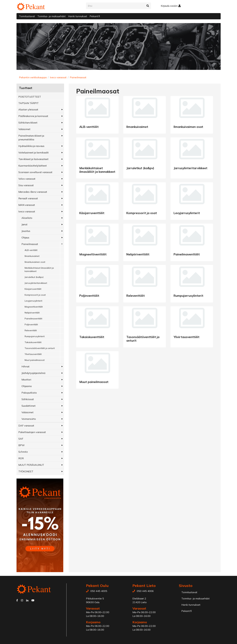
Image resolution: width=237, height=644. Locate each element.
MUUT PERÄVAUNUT (31, 465)
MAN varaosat (27, 205)
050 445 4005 (99, 591)
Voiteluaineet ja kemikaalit (34, 153)
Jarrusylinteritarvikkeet (36, 283)
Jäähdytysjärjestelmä (33, 373)
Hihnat (25, 366)
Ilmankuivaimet (32, 256)
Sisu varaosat (26, 185)
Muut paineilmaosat (35, 360)
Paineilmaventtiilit (33, 319)
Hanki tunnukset (78, 16)
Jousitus (26, 231)
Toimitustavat (27, 16)
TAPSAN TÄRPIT (29, 103)
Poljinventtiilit (31, 324)
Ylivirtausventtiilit (33, 354)
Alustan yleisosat (28, 109)
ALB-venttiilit (31, 250)
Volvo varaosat (27, 179)
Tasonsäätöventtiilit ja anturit (40, 348)
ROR (21, 458)
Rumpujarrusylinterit (35, 336)
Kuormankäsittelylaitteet (33, 166)
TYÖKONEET (26, 471)
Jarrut (24, 224)
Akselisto (27, 218)
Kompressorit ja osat (35, 295)
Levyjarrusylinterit (33, 301)
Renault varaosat (28, 198)
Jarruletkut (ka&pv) (34, 277)
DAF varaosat (26, 426)
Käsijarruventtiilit (33, 289)
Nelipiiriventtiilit (32, 313)
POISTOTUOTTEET (30, 97)
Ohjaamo (27, 386)
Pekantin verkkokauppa (33, 77)
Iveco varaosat (58, 77)
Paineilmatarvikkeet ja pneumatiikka (31, 138)
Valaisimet (24, 129)
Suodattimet (29, 406)
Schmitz (23, 452)
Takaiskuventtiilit (33, 342)
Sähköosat (28, 399)
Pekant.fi (95, 16)
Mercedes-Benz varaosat (33, 192)
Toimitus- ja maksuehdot (51, 16)
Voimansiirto (29, 419)
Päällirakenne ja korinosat (33, 116)
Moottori (26, 380)
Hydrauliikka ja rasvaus (31, 146)
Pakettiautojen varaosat (32, 432)
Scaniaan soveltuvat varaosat (35, 172)
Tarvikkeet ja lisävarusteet (33, 159)
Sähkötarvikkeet (28, 123)
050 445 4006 (145, 591)
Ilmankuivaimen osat (35, 262)
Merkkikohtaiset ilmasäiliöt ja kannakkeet (39, 270)
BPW (22, 445)
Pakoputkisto (29, 393)
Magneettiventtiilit (34, 307)
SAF (21, 439)
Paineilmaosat (78, 77)
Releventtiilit (31, 330)
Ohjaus (25, 237)
